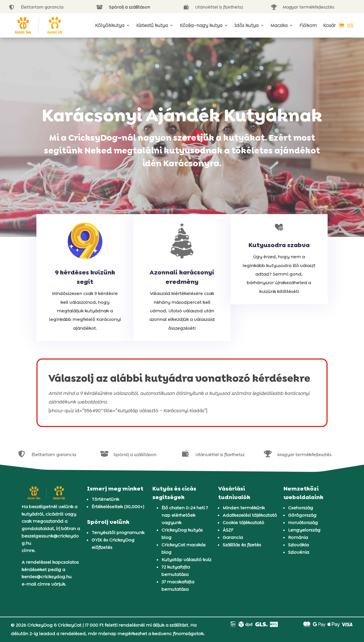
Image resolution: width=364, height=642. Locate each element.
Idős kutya (246, 25)
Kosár (329, 25)
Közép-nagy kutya (201, 25)
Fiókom (308, 25)
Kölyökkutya (110, 25)
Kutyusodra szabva (279, 245)
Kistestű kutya (152, 25)
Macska (279, 25)
